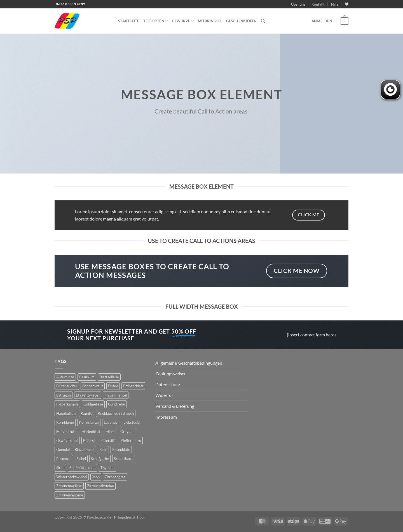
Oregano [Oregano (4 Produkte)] (127, 432)
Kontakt (318, 4)
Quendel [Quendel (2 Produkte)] (63, 449)
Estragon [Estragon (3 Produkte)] (64, 395)
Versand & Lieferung (175, 406)
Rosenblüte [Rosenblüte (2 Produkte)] (121, 449)
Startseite (129, 21)
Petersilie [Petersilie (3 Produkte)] (108, 440)
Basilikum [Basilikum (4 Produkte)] (87, 377)
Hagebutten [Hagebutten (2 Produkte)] (66, 413)
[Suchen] (263, 21)
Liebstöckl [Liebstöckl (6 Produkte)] (132, 422)
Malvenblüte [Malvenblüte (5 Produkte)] (66, 432)
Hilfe (335, 4)
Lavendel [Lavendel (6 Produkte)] (111, 422)
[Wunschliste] (347, 4)
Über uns (298, 4)
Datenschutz (168, 384)
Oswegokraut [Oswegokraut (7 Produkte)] (67, 440)
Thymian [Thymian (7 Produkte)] (107, 468)
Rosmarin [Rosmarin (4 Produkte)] (64, 459)
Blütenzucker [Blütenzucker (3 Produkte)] (67, 386)
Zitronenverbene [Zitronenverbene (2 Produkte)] (70, 495)
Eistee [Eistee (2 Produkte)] (113, 386)
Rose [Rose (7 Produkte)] (103, 449)
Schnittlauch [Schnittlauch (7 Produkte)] (124, 459)
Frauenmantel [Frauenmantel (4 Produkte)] (116, 395)
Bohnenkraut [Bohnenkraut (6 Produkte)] (93, 386)
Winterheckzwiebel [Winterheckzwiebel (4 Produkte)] (72, 477)
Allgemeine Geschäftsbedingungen (189, 363)
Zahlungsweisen (171, 373)
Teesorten (156, 21)
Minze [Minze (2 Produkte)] (110, 432)
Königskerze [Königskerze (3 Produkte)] (89, 422)
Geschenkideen (241, 21)
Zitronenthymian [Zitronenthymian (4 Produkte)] (100, 486)
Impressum (166, 417)
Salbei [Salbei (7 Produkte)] (81, 459)
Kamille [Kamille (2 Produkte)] (87, 413)
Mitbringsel (210, 21)
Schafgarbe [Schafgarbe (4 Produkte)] (100, 459)
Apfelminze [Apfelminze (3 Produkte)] (65, 377)
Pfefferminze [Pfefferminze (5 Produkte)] (131, 440)
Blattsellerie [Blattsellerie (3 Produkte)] (109, 377)
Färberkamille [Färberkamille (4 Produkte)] (67, 404)
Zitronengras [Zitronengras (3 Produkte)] (115, 477)
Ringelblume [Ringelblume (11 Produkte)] (85, 449)
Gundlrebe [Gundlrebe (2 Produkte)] (116, 404)
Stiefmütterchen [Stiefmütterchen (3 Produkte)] (82, 468)
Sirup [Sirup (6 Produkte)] (60, 468)
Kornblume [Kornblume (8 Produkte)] (65, 422)
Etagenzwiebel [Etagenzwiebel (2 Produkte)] (88, 395)
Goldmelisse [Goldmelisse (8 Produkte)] (93, 404)
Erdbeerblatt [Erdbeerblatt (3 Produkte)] (133, 386)
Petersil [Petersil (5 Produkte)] (89, 440)
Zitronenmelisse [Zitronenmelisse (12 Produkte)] (69, 486)
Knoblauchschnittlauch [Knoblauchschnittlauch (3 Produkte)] (116, 413)
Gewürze (183, 21)
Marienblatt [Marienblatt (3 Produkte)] (91, 432)
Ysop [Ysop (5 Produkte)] (96, 477)
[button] (322, 21)
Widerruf (164, 395)
